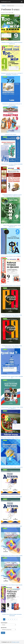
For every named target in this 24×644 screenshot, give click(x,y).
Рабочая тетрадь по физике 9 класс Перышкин (11, 286)
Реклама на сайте (15, 642)
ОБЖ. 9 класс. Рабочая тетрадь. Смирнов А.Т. (11, 438)
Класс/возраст (4, 623)
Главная (4, 6)
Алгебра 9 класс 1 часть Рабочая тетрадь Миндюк (11, 526)
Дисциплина (4, 628)
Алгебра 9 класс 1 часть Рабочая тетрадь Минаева (12, 585)
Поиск (3, 633)
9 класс (5, 16)
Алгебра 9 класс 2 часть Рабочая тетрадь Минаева (12, 556)
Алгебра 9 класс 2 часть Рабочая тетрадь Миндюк (11, 497)
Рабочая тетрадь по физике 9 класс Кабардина (11, 256)
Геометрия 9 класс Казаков (11, 135)
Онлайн (6, 2)
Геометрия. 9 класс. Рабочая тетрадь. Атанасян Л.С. (12, 467)
